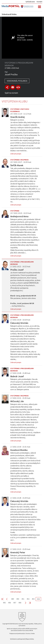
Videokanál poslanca (17, 81)
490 (18, 599)
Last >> (28, 603)
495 (4, 603)
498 (20, 603)
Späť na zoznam (11, 93)
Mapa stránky (30, 639)
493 (33, 599)
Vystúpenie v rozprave (19, 160)
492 (28, 599)
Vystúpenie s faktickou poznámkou (20, 110)
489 (13, 599)
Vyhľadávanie (30, 2)
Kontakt (39, 2)
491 (23, 599)
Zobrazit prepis (16, 154)
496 (10, 603)
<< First (4, 599)
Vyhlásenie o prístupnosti (17, 639)
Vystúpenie (15, 211)
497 (15, 603)
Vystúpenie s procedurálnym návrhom (22, 263)
